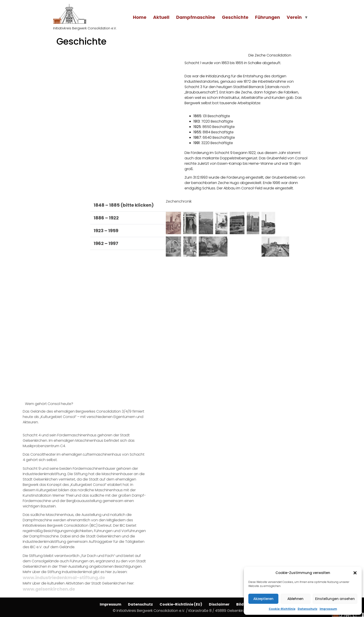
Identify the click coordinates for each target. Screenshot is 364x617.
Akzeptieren (263, 599)
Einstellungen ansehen (335, 599)
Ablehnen (295, 599)
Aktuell (161, 17)
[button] (355, 573)
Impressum (328, 609)
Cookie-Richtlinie (282, 609)
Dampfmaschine (196, 17)
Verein (294, 17)
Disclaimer (219, 604)
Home (140, 17)
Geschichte (235, 17)
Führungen (268, 17)
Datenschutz (308, 609)
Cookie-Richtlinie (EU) (181, 604)
